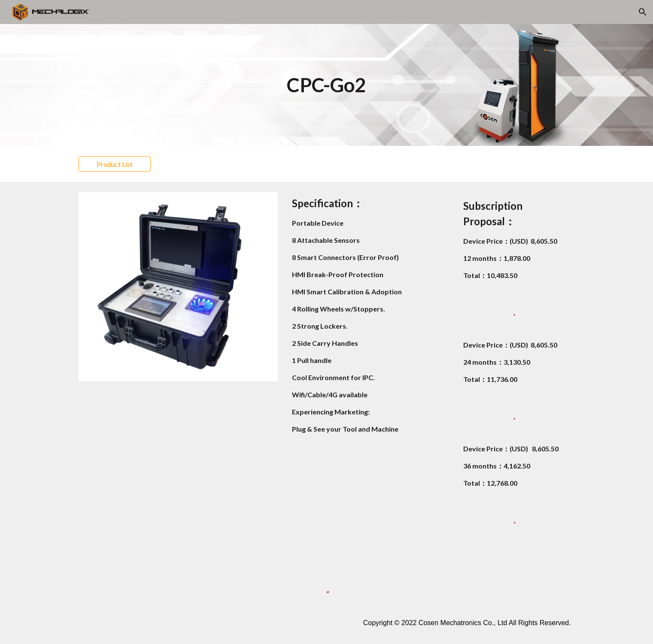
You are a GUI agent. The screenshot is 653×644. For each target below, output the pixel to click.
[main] (327, 85)
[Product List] (115, 164)
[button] (643, 12)
